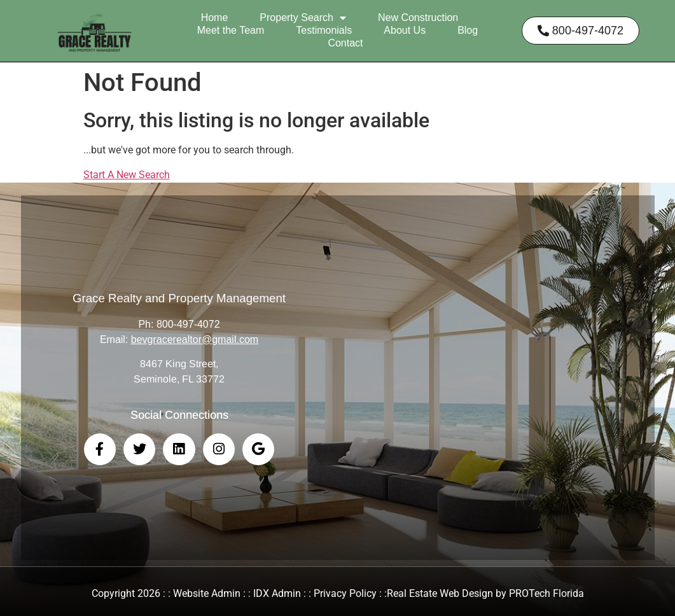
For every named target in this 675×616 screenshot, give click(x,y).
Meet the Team (231, 30)
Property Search (303, 18)
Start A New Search (127, 175)
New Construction (418, 17)
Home (215, 17)
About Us (405, 30)
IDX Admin (277, 593)
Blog (468, 30)
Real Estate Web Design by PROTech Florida (485, 593)
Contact (345, 43)
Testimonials (324, 30)
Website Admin (207, 593)
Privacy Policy (345, 593)
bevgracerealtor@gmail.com (195, 339)
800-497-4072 (188, 324)
